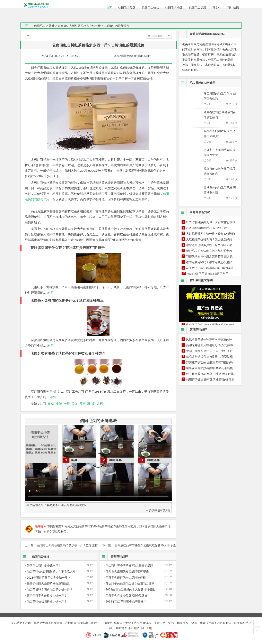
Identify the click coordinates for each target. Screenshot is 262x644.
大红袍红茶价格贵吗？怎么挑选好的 (209, 239)
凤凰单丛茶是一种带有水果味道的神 (209, 339)
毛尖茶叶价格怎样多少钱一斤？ (47, 601)
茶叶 (52, 26)
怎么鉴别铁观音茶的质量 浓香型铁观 (209, 357)
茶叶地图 (134, 628)
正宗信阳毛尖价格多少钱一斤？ (47, 596)
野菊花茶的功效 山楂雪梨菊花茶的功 (209, 362)
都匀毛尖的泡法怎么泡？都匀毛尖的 (209, 251)
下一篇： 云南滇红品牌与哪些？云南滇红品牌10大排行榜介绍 (137, 545)
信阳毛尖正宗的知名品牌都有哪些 (127, 571)
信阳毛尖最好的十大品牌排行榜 (126, 578)
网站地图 (122, 628)
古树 (100, 404)
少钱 (59, 404)
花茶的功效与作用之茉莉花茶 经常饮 (209, 256)
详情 (49, 293)
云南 (82, 404)
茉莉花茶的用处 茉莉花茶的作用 (208, 274)
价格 (51, 404)
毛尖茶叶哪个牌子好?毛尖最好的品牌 (129, 566)
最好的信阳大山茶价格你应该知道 (48, 584)
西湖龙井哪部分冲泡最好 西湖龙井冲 (209, 345)
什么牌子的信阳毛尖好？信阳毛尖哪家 (130, 584)
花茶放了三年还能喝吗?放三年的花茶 (210, 268)
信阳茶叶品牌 (114, 557)
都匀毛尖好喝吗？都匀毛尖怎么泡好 (209, 262)
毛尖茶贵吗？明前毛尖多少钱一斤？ (50, 589)
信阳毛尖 (40, 26)
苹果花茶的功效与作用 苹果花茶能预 (209, 368)
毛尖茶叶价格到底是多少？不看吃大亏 (51, 571)
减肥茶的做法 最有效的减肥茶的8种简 (210, 380)
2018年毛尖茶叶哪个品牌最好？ (126, 601)
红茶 (43, 404)
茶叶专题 (146, 628)
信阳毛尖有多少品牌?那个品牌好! (127, 596)
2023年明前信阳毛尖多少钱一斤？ (49, 578)
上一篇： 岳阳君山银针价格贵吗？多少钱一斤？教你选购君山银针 (59, 545)
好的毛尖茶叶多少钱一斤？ (44, 566)
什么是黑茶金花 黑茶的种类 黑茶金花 (210, 374)
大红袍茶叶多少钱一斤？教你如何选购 (210, 234)
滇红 (75, 404)
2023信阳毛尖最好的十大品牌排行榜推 (130, 589)
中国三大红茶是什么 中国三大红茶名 (209, 351)
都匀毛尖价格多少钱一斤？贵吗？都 (209, 245)
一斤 (67, 404)
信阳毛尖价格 (35, 557)
